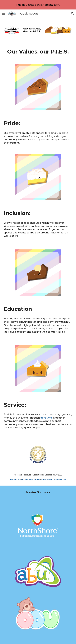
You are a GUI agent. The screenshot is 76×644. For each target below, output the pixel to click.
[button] (4, 14)
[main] (38, 52)
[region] (38, 5)
